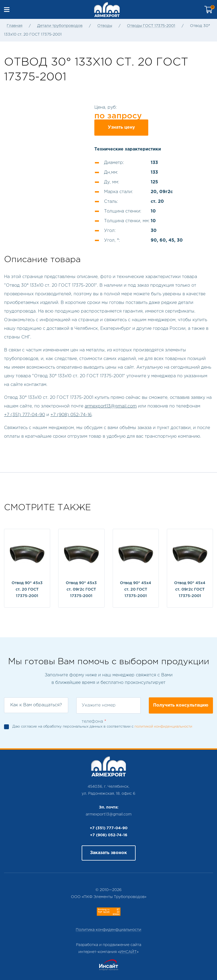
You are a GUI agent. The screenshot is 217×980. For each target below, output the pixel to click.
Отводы (105, 26)
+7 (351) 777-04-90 (25, 415)
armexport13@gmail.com (111, 406)
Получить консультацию (181, 705)
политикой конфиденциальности (163, 727)
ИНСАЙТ (128, 952)
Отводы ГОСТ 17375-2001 (151, 26)
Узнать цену (121, 127)
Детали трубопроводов (60, 26)
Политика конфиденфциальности (108, 930)
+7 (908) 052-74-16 (71, 415)
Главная (15, 26)
